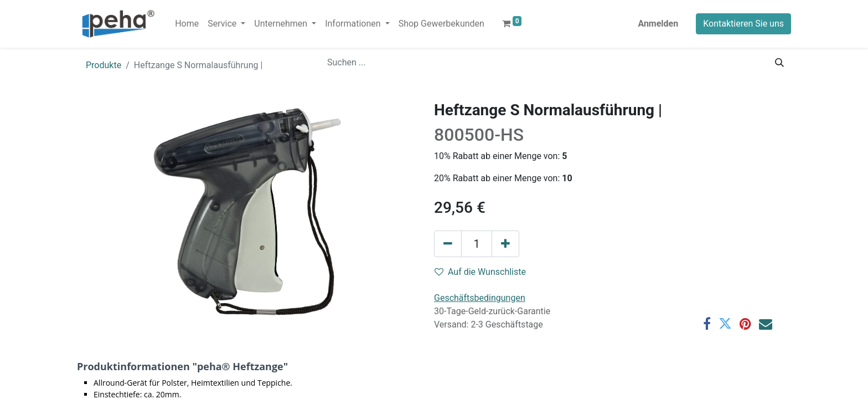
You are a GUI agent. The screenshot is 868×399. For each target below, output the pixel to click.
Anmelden (658, 24)
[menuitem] (187, 24)
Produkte (104, 65)
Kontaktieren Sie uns (743, 24)
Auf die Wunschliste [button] (480, 272)
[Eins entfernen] (448, 244)
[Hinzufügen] (505, 244)
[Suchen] (779, 63)
